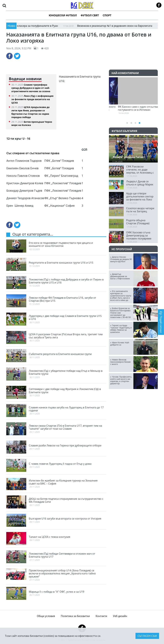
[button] (4, 5)
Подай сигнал (161, 322)
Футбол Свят (90, 15)
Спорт (107, 15)
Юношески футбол (63, 15)
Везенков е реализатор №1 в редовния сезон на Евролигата (113, 26)
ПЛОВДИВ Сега (133, 404)
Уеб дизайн (120, 616)
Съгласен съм (147, 636)
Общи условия (46, 616)
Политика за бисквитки (75, 616)
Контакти (101, 616)
